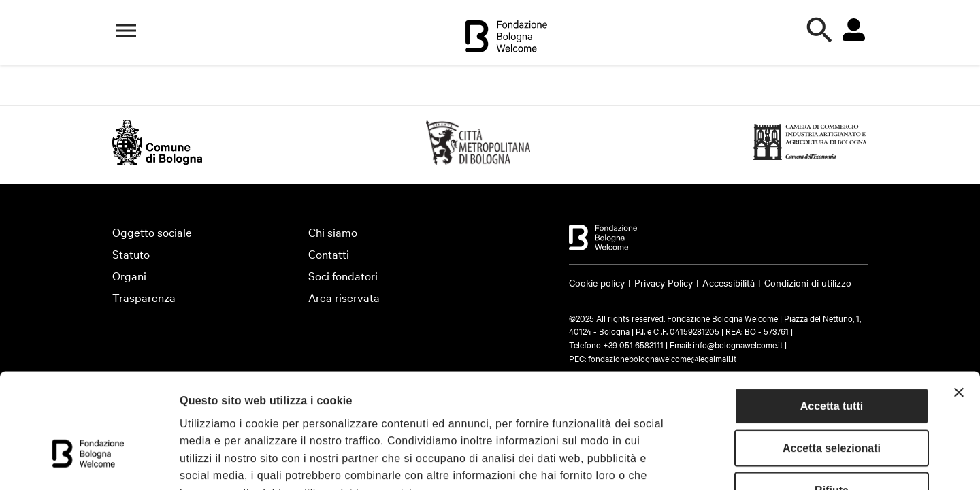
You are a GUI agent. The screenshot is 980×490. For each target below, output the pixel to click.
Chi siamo (333, 232)
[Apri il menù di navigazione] (126, 31)
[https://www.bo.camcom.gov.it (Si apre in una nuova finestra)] (811, 160)
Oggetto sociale (152, 232)
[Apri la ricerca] (820, 31)
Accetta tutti (832, 315)
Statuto (131, 254)
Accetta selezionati (832, 358)
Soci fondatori (343, 275)
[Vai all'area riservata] (853, 30)
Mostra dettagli (743, 462)
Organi (129, 275)
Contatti (329, 254)
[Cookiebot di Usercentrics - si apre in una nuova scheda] (88, 463)
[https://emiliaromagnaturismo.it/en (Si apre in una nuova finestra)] (478, 160)
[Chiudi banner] (959, 302)
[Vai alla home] (506, 38)
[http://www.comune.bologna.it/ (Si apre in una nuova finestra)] (157, 160)
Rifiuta (832, 400)
